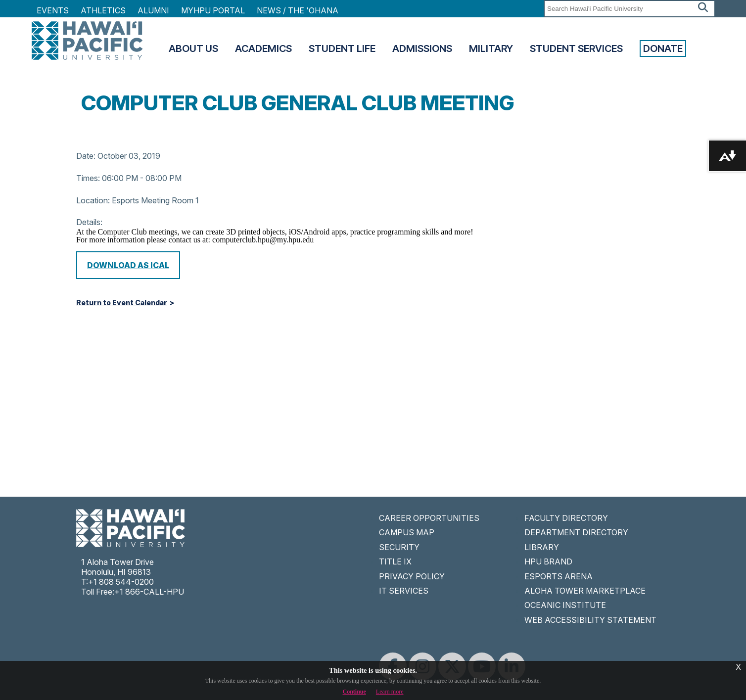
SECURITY (399, 547)
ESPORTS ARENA (559, 576)
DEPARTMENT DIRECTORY (576, 532)
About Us (193, 48)
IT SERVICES (404, 591)
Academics (263, 48)
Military (491, 48)
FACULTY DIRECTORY (566, 518)
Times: (88, 178)
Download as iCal (128, 265)
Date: (86, 156)
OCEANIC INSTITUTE (565, 605)
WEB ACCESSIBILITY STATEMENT (590, 620)
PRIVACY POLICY (412, 576)
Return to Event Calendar (122, 303)
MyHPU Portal (213, 10)
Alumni (153, 10)
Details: (89, 222)
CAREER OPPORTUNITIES (429, 518)
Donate (663, 48)
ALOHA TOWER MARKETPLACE (585, 591)
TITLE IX (395, 561)
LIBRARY (542, 547)
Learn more (390, 692)
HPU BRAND (548, 561)
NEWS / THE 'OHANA (298, 10)
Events (53, 10)
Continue (354, 692)
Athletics (103, 10)
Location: (93, 200)
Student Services (576, 48)
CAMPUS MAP (407, 532)
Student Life (342, 48)
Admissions (422, 48)
